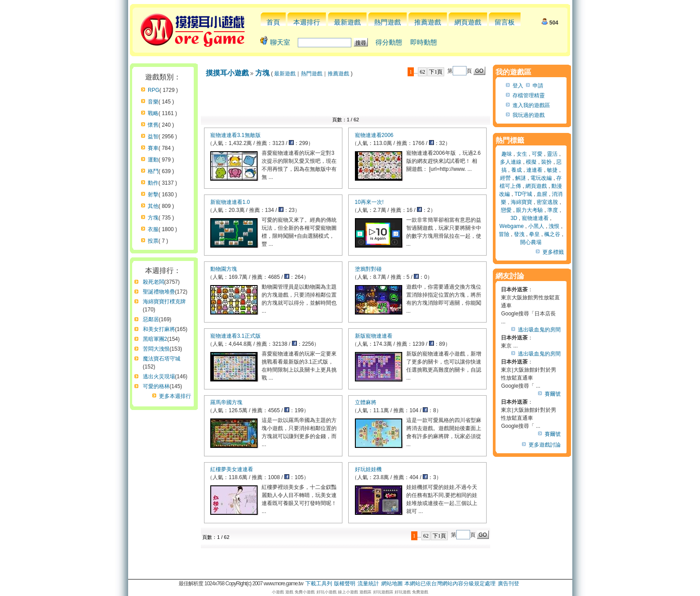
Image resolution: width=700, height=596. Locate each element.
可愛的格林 (156, 386)
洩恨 (554, 226)
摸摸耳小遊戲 (227, 73)
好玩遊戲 (403, 592)
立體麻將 (366, 402)
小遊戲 (278, 592)
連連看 (534, 170)
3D (514, 218)
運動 (153, 160)
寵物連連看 (535, 218)
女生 (522, 154)
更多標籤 (553, 252)
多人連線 (511, 162)
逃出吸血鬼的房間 (539, 330)
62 (422, 72)
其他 (153, 206)
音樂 (153, 102)
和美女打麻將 (159, 329)
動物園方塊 (224, 269)
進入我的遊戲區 (531, 105)
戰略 (153, 113)
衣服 (153, 229)
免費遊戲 (420, 592)
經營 (505, 178)
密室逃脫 (547, 202)
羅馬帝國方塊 (226, 402)
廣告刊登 (508, 584)
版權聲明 (345, 584)
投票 (153, 241)
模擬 (531, 162)
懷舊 (153, 125)
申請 (538, 86)
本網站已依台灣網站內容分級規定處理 (450, 584)
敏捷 (552, 170)
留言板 (505, 22)
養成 (517, 170)
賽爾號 (553, 394)
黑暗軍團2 (155, 339)
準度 (553, 210)
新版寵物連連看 (374, 336)
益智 (153, 137)
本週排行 (307, 22)
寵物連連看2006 (374, 135)
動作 (153, 183)
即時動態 (424, 42)
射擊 (153, 195)
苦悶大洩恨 (156, 349)
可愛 (537, 154)
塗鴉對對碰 (368, 269)
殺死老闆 (154, 282)
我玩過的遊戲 (529, 115)
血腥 (542, 194)
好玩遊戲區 (383, 592)
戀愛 (506, 210)
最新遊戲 (347, 22)
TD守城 (523, 194)
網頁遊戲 (468, 22)
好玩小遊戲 (327, 592)
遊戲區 (365, 592)
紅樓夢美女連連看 (232, 469)
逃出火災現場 (159, 377)
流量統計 (368, 584)
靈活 (552, 154)
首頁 (273, 22)
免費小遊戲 (305, 592)
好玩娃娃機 (368, 469)
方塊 (153, 218)
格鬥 (153, 171)
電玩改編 (541, 178)
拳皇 (534, 234)
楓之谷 (552, 234)
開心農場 (531, 242)
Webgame (512, 226)
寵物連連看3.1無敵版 (235, 135)
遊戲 (289, 592)
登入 (518, 86)
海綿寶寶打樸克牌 (164, 302)
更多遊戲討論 (545, 445)
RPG (154, 90)
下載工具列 (319, 584)
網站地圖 (392, 584)
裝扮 (546, 162)
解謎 (521, 178)
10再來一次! (369, 202)
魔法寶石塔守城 (162, 359)
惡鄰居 (151, 319)
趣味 (507, 154)
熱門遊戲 (387, 22)
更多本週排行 (175, 396)
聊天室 (280, 42)
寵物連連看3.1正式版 (235, 336)
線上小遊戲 (348, 592)
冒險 (504, 234)
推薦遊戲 (428, 22)
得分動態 (389, 42)
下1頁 (436, 72)
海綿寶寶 (521, 202)
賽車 (153, 148)
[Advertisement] (346, 99)
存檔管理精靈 (529, 95)
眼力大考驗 (529, 210)
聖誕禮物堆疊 (159, 292)
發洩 (519, 234)
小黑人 (536, 226)
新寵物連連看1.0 (230, 202)
